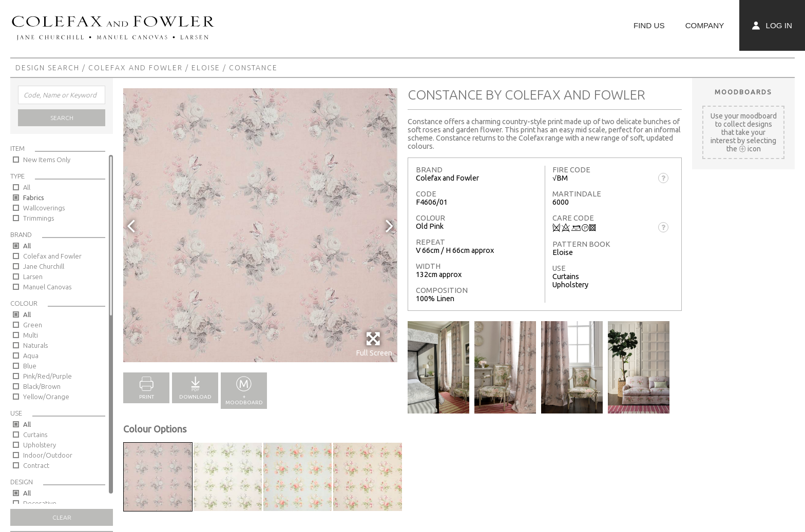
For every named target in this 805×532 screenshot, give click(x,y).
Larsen (33, 277)
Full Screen (374, 344)
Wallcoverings (44, 208)
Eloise (206, 68)
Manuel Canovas (47, 287)
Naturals (35, 345)
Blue (30, 366)
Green (33, 325)
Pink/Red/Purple (47, 376)
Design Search (47, 68)
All (27, 187)
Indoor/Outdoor (48, 455)
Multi (31, 335)
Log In (772, 25)
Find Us (649, 25)
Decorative (40, 503)
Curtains (35, 435)
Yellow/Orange (46, 397)
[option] (260, 225)
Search (62, 118)
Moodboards (743, 92)
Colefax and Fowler (136, 68)
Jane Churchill (44, 266)
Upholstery (40, 445)
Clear (62, 517)
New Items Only (47, 160)
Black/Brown (42, 386)
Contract (36, 465)
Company (705, 25)
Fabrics (34, 198)
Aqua (31, 356)
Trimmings (39, 218)
